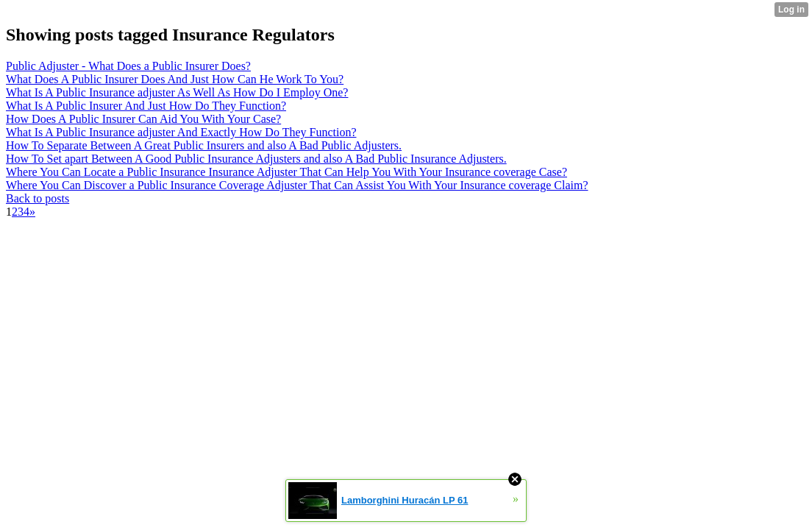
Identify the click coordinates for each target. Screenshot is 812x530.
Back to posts (38, 198)
